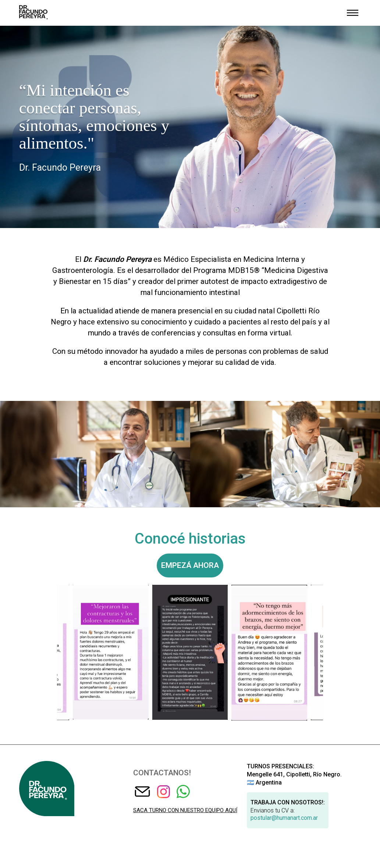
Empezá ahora (190, 565)
